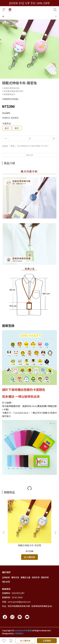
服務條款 (45, 577)
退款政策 (36, 577)
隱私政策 (6, 582)
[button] (55, 533)
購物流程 (15, 577)
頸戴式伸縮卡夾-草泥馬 (29, 545)
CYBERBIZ (19, 633)
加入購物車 (25, 641)
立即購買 (47, 641)
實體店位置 (25, 577)
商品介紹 (29, 155)
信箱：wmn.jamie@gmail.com (16, 602)
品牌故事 (6, 577)
